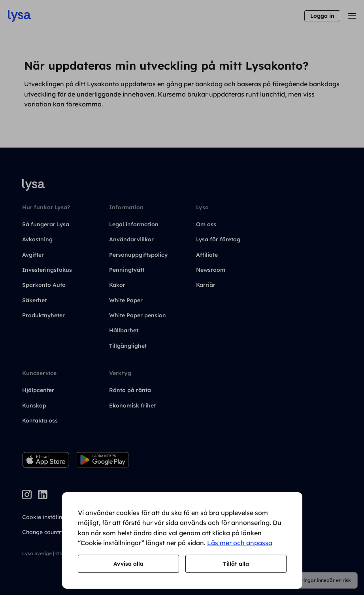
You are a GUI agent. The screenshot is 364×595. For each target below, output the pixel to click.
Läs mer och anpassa (240, 543)
